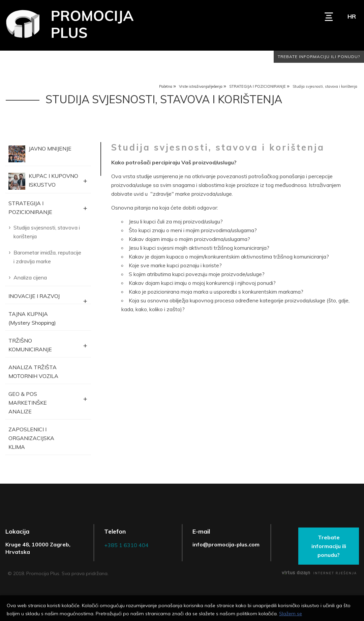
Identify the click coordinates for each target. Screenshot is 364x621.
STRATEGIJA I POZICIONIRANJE (257, 86)
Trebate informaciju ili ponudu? (319, 57)
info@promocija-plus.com (226, 544)
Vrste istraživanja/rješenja (201, 86)
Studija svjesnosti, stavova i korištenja (47, 232)
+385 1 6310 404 (126, 545)
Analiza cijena (30, 277)
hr (352, 16)
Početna (166, 86)
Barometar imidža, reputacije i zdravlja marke (47, 257)
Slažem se (291, 614)
